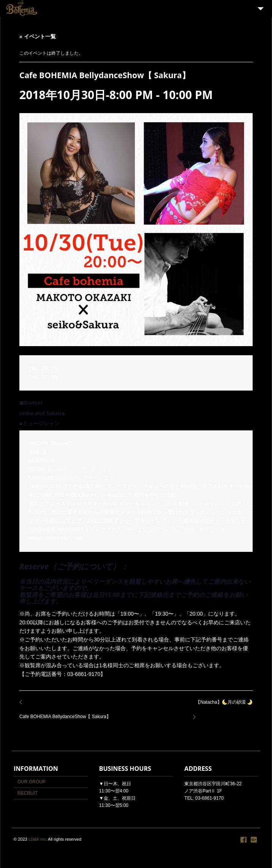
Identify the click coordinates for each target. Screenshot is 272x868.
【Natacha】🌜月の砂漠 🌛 (222, 707)
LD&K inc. (38, 839)
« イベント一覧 (38, 36)
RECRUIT (28, 793)
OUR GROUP (32, 782)
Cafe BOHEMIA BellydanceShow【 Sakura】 (67, 713)
